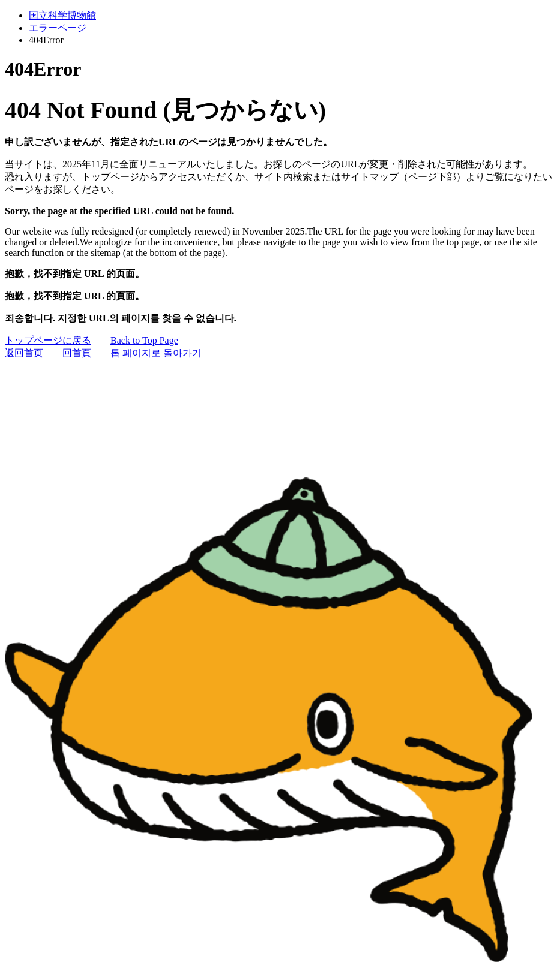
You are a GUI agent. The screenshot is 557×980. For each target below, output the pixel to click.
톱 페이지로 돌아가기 (156, 353)
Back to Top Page (144, 340)
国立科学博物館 (62, 15)
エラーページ (58, 28)
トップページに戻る (48, 340)
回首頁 (77, 353)
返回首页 (24, 353)
